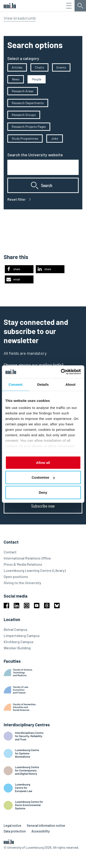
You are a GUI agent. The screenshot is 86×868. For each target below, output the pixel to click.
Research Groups (24, 115)
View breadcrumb (20, 18)
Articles (17, 67)
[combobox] (43, 167)
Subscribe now (43, 506)
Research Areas (23, 91)
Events (61, 67)
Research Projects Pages (29, 127)
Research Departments (28, 103)
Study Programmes (25, 138)
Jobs (55, 138)
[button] (19, 269)
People (37, 79)
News (16, 79)
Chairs (39, 67)
